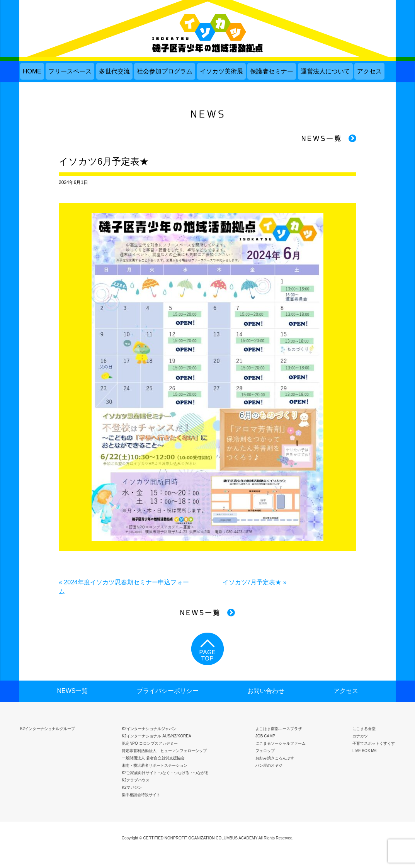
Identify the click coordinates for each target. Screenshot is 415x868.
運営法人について (325, 71)
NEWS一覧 (72, 691)
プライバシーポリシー (168, 691)
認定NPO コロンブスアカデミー (150, 743)
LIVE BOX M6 (364, 751)
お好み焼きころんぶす (275, 758)
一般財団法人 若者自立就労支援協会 (153, 758)
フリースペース (70, 71)
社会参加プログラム (165, 71)
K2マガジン (132, 787)
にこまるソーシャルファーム (281, 743)
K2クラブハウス (136, 780)
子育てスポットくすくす (374, 743)
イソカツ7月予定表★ (252, 582)
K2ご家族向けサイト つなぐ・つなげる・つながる (165, 773)
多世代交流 (114, 71)
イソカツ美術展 (221, 71)
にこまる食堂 (364, 729)
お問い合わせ (266, 691)
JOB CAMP (265, 736)
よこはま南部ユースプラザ (279, 729)
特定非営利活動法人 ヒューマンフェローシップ (164, 751)
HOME (32, 71)
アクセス (369, 71)
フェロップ (265, 751)
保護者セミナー (272, 71)
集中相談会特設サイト (141, 795)
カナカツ (360, 736)
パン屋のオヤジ (269, 765)
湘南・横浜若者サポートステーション (155, 765)
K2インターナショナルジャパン (149, 729)
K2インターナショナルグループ (48, 729)
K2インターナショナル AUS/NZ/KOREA (156, 736)
